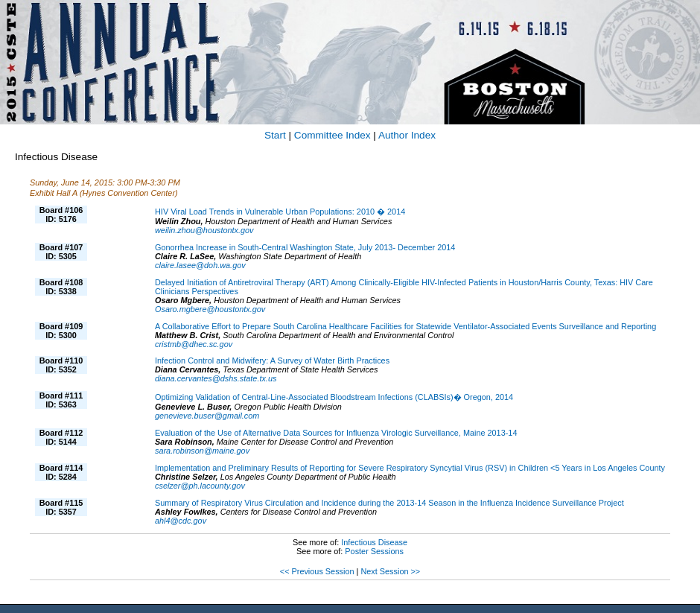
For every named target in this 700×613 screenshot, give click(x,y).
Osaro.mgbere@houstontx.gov (210, 309)
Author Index (407, 135)
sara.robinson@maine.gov (202, 451)
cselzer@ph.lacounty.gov (200, 486)
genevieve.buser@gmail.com (207, 416)
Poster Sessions (374, 551)
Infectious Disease (374, 542)
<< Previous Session (317, 571)
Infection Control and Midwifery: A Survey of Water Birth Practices (272, 361)
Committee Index (332, 135)
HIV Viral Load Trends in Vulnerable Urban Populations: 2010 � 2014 (280, 212)
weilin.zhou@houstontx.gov (204, 230)
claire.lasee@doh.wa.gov (200, 265)
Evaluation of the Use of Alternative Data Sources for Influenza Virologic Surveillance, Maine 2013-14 (336, 433)
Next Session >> (390, 571)
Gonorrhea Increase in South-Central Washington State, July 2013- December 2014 (305, 247)
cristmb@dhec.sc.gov (194, 344)
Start (275, 135)
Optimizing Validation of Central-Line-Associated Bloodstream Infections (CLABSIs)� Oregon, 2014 (334, 397)
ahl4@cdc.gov (181, 521)
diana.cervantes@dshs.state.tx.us (216, 378)
